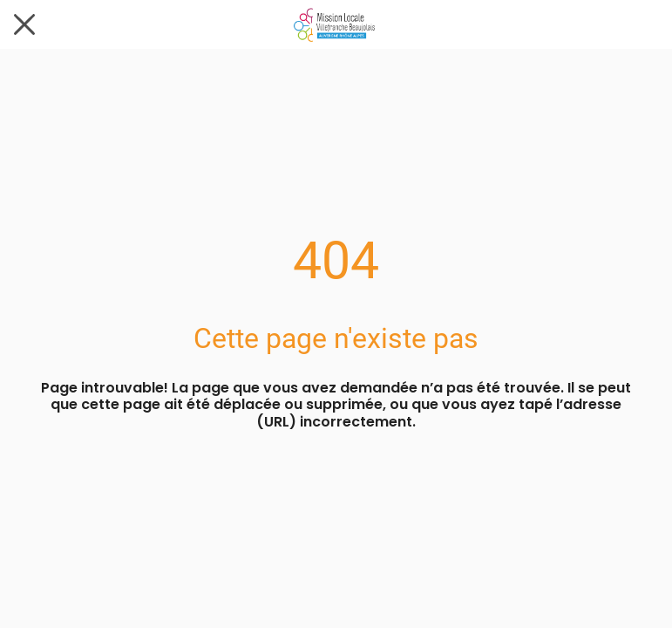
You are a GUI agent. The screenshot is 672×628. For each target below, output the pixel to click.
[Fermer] (24, 24)
